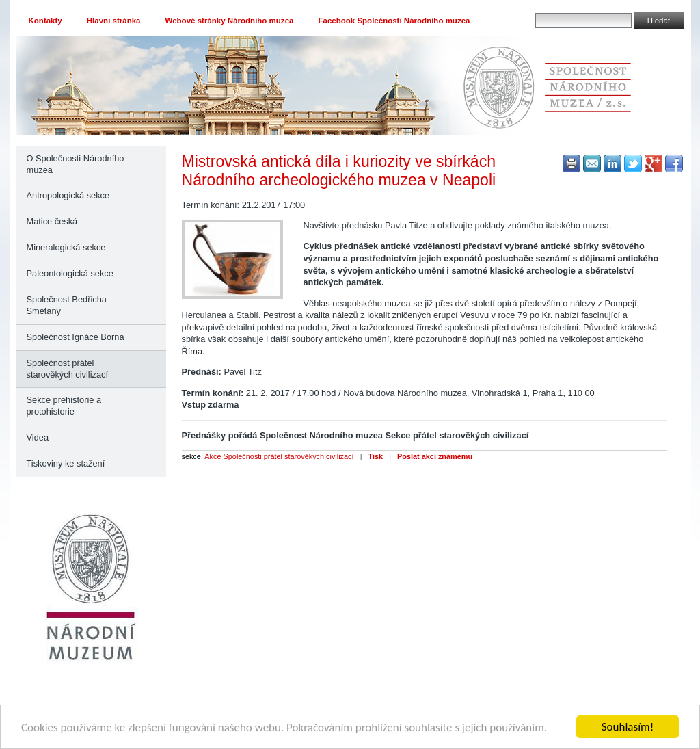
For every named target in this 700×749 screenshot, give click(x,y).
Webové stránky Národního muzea (230, 21)
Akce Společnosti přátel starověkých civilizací (279, 456)
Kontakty (45, 21)
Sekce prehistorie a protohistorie (64, 406)
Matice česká (52, 221)
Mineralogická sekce (66, 247)
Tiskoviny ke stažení (66, 463)
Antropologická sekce (68, 195)
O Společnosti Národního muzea (76, 164)
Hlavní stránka (114, 21)
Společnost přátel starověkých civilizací (67, 369)
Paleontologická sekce (70, 273)
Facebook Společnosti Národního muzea (394, 21)
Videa (38, 437)
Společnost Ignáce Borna (76, 337)
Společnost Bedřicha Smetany (67, 305)
